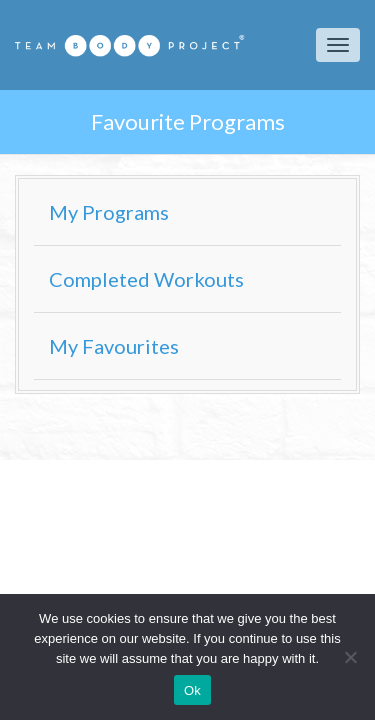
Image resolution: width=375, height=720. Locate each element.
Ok (192, 690)
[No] (350, 657)
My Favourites (114, 346)
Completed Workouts (146, 279)
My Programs (109, 212)
